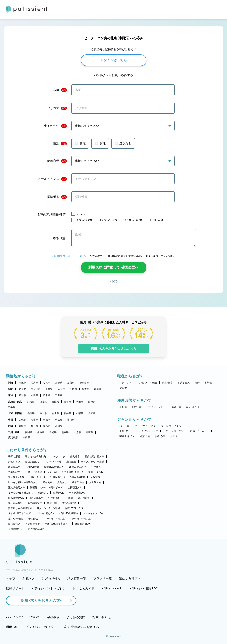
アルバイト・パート (156, 407)
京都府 (59, 383)
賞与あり (62, 482)
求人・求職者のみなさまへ (81, 627)
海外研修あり (36, 498)
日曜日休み (14, 524)
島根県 (47, 420)
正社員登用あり (17, 488)
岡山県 (34, 420)
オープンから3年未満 (92, 462)
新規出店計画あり (94, 456)
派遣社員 (176, 407)
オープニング (58, 456)
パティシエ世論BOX (144, 588)
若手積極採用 (35, 503)
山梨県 (80, 413)
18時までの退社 (77, 467)
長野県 (92, 413)
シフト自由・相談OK (72, 472)
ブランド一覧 (103, 579)
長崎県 (53, 432)
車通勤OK (58, 493)
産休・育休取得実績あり (57, 524)
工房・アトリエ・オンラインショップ (139, 431)
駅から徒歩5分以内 (35, 456)
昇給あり (48, 482)
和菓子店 (145, 436)
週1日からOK (96, 472)
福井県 (67, 413)
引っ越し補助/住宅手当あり (23, 482)
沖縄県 (26, 437)
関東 (11, 389)
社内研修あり (55, 498)
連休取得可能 (15, 519)
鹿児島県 (13, 437)
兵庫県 (34, 383)
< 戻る (113, 281)
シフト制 (52, 472)
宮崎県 (89, 432)
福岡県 (29, 432)
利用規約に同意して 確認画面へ (113, 267)
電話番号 (57, 197)
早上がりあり (35, 472)
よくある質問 (76, 617)
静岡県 (34, 395)
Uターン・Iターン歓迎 (49, 508)
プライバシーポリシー (76, 256)
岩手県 (67, 402)
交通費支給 (95, 482)
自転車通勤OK (16, 498)
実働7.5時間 (32, 467)
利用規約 (57, 256)
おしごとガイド (84, 588)
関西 (11, 383)
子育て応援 (14, 456)
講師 (197, 383)
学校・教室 (160, 436)
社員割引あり (75, 488)
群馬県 (98, 389)
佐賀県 (41, 432)
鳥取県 (59, 420)
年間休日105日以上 (54, 519)
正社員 (123, 407)
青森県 (55, 402)
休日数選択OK (83, 524)
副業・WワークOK (75, 508)
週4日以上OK (38, 477)
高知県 (59, 426)
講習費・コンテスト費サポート (46, 488)
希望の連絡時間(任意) (52, 215)
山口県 (71, 420)
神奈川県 (36, 389)
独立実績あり (32, 462)
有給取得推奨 (32, 524)
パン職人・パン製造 (147, 383)
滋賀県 (47, 383)
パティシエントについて (23, 617)
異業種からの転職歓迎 (20, 508)
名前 (60, 90)
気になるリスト (130, 579)
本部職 (208, 383)
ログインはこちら (114, 60)
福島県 (12, 407)
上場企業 (71, 462)
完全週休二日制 (36, 529)
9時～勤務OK (78, 477)
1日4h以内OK (58, 477)
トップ (11, 579)
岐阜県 (47, 395)
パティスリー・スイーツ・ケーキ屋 (138, 426)
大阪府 (22, 383)
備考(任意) (60, 238)
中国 (11, 420)
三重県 (59, 395)
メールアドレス (52, 179)
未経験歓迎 (84, 498)
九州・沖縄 (14, 432)
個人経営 (75, 456)
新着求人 (29, 579)
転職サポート (15, 588)
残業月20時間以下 (54, 467)
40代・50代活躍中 (69, 513)
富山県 (43, 413)
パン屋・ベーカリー (199, 431)
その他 (123, 388)
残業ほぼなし (15, 472)
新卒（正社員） (193, 407)
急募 (71, 498)
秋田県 (80, 402)
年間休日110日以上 (80, 519)
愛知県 (22, 395)
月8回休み (33, 519)
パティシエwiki (112, 588)
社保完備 (95, 477)
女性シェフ (14, 462)
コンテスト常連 (53, 462)
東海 (11, 395)
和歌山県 (84, 383)
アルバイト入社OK (93, 513)
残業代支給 (78, 482)
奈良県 (71, 383)
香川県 (34, 426)
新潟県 (31, 413)
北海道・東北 (15, 402)
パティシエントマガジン (49, 588)
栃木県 (86, 389)
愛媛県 (22, 426)
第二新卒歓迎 (15, 503)
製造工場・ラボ (127, 436)
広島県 (22, 420)
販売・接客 (167, 383)
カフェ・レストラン (173, 431)
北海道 (31, 402)
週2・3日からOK (17, 477)
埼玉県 (61, 389)
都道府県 (57, 161)
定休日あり (14, 467)
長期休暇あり (15, 529)
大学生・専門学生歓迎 (20, 513)
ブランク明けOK (45, 513)
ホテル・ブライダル (171, 426)
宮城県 (43, 402)
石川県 (55, 413)
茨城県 (73, 389)
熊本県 (65, 432)
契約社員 (137, 407)
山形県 (92, 402)
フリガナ (57, 108)
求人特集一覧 (77, 579)
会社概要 (53, 617)
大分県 (77, 432)
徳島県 (47, 426)
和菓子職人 (184, 383)
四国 (11, 426)
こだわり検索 (51, 579)
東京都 (22, 389)
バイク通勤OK (77, 493)
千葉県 (49, 389)
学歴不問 (52, 503)
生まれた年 (55, 126)
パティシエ (125, 383)
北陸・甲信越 (15, 413)
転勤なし (43, 493)
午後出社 (96, 467)
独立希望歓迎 (69, 503)
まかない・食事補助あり (21, 493)
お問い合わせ (102, 617)
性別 (60, 143)
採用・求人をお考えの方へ (40, 600)
